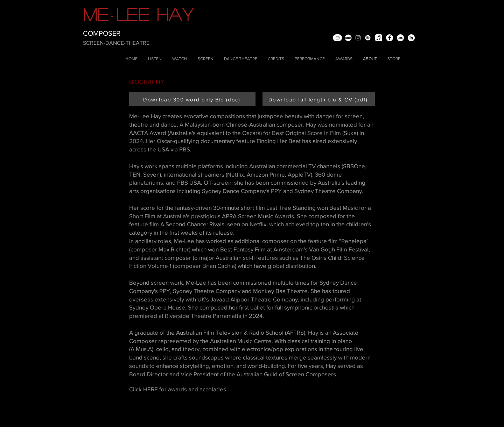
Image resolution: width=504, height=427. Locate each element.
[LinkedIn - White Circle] (411, 38)
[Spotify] (368, 38)
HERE (150, 389)
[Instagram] (358, 38)
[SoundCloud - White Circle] (400, 38)
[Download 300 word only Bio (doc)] (192, 99)
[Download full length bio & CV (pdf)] (319, 99)
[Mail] (337, 38)
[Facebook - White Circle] (390, 38)
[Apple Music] (379, 38)
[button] (155, 59)
